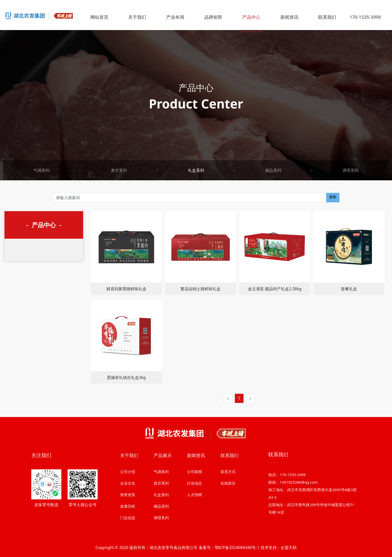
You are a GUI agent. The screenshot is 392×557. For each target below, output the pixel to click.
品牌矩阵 (213, 17)
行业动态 (194, 517)
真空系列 (119, 170)
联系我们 (327, 17)
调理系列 (350, 170)
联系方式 (228, 505)
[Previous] (228, 398)
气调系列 (42, 170)
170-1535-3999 (365, 17)
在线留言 (228, 517)
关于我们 (137, 17)
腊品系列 (273, 170)
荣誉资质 (128, 528)
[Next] (250, 398)
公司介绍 (128, 505)
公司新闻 (194, 505)
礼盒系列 (196, 170)
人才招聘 (194, 528)
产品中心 (251, 17)
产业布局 (175, 17)
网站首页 (99, 17)
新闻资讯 (289, 17)
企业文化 (128, 517)
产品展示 (163, 489)
